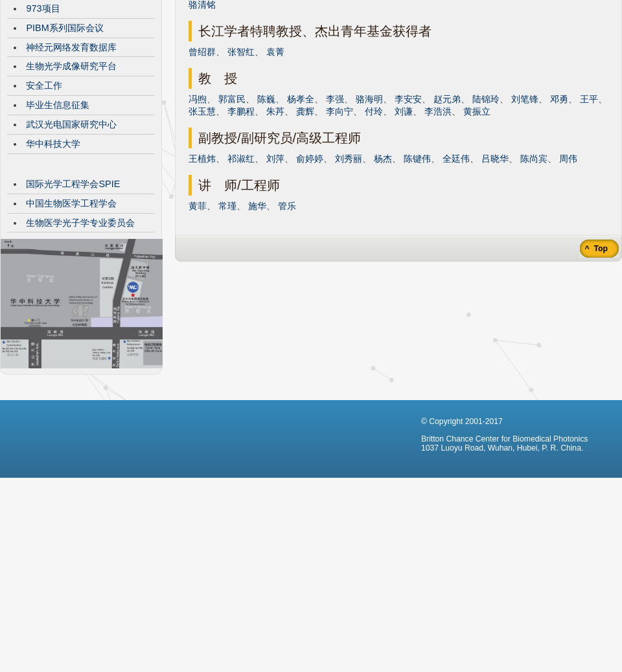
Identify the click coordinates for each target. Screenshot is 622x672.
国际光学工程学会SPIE (73, 281)
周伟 (568, 256)
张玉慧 (202, 208)
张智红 (241, 149)
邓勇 (559, 196)
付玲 (374, 208)
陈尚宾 (534, 256)
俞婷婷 (310, 256)
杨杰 (383, 256)
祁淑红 (241, 256)
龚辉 (305, 208)
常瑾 (227, 303)
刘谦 (404, 208)
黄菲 (198, 303)
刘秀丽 (349, 256)
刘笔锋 (525, 196)
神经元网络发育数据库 (71, 144)
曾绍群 (202, 149)
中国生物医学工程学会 (71, 300)
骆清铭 (202, 102)
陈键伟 (417, 256)
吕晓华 (495, 256)
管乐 (287, 303)
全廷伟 (456, 256)
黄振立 (477, 208)
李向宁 (340, 208)
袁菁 (275, 149)
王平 (589, 196)
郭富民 (232, 196)
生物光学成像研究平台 (71, 163)
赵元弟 (447, 196)
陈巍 (266, 196)
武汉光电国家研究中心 (71, 221)
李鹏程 (241, 208)
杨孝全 (301, 196)
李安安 (408, 196)
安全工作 (44, 183)
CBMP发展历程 (58, 67)
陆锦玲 (486, 196)
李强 (335, 196)
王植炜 (202, 256)
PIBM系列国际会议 (64, 125)
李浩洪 (438, 208)
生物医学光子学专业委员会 (80, 320)
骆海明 (369, 196)
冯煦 (198, 196)
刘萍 (275, 256)
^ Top (595, 346)
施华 (257, 303)
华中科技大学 (53, 241)
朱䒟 (275, 208)
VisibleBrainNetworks (70, 86)
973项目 (43, 106)
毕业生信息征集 (58, 202)
